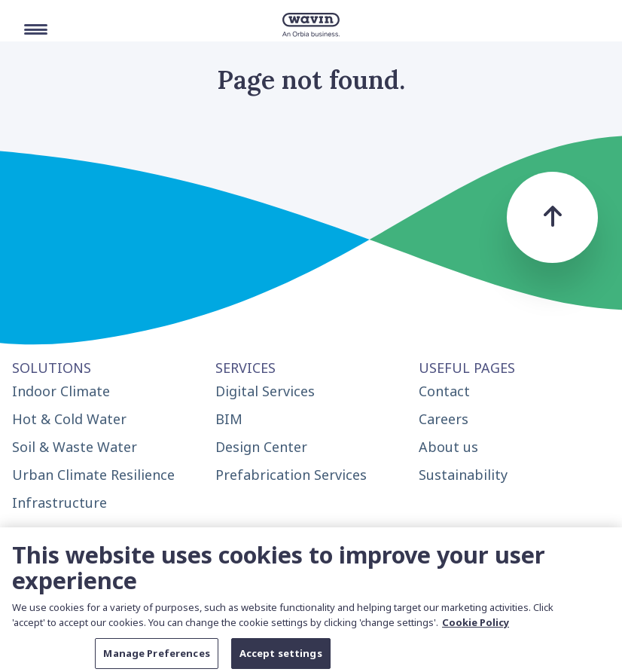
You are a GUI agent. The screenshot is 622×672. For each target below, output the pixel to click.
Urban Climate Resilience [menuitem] (93, 475)
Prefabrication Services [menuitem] (291, 475)
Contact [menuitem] (444, 391)
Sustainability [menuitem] (463, 475)
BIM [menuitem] (229, 419)
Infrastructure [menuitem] (59, 502)
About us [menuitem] (448, 447)
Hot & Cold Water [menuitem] (69, 419)
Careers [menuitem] (444, 419)
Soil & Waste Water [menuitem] (75, 447)
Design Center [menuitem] (261, 447)
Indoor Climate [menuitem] (61, 391)
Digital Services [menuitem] (265, 391)
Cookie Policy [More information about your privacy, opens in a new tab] (476, 627)
